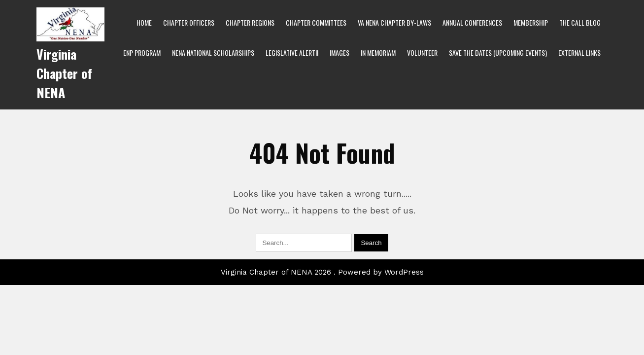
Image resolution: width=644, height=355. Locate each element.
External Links (579, 53)
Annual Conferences (472, 22)
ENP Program (142, 53)
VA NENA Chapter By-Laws (394, 22)
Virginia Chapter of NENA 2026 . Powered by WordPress (322, 272)
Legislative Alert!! (292, 53)
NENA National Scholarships (213, 53)
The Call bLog (580, 22)
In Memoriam (378, 53)
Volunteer (422, 53)
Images (339, 53)
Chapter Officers (189, 22)
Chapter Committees (316, 22)
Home (144, 22)
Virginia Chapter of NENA (64, 73)
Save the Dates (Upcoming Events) (498, 53)
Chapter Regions (250, 22)
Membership (531, 22)
